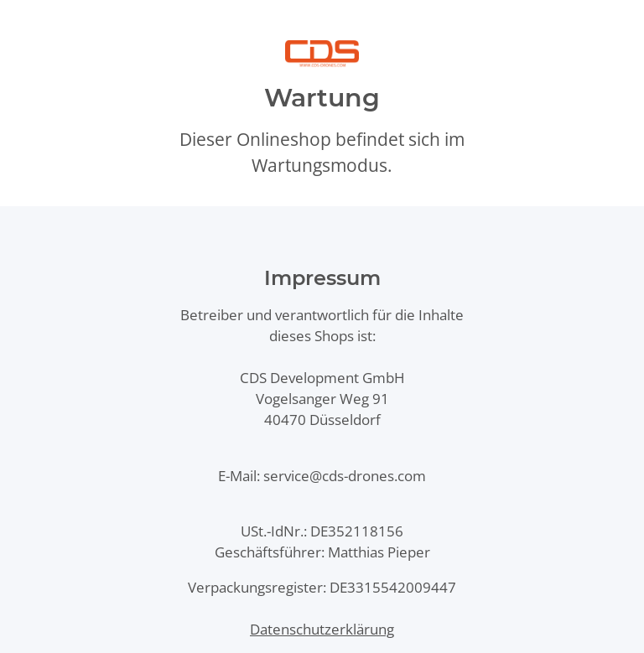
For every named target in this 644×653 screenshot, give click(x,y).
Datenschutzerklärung (322, 629)
